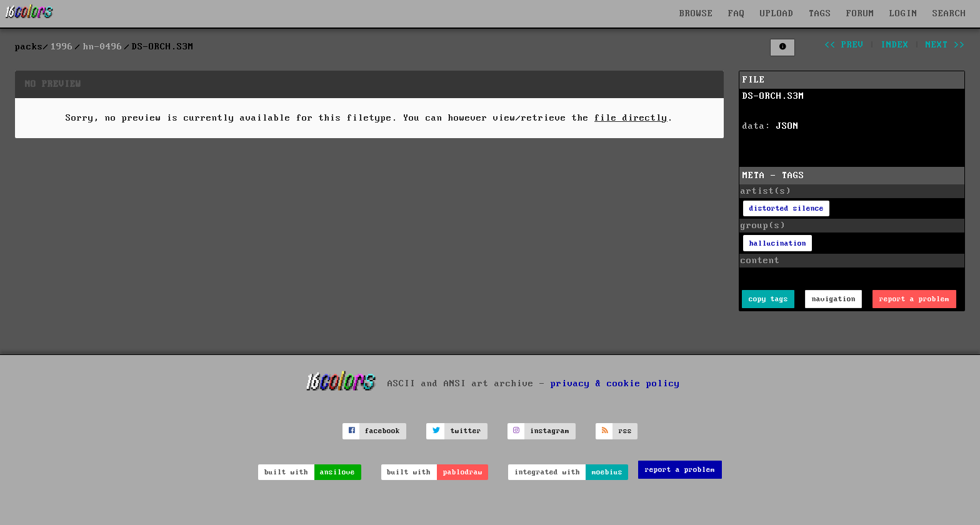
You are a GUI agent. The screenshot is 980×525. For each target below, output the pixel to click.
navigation (834, 299)
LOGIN (903, 14)
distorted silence (787, 208)
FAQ (737, 14)
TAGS (820, 14)
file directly (631, 118)
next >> (945, 45)
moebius (607, 472)
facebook (382, 431)
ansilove (337, 472)
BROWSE (696, 14)
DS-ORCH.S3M (773, 96)
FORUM (860, 14)
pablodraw (463, 472)
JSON (787, 126)
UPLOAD (777, 14)
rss (625, 431)
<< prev (844, 45)
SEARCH (949, 14)
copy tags (768, 299)
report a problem (914, 299)
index (895, 45)
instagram (550, 431)
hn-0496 (103, 47)
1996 (62, 47)
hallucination (778, 243)
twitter (466, 431)
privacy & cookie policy (615, 383)
